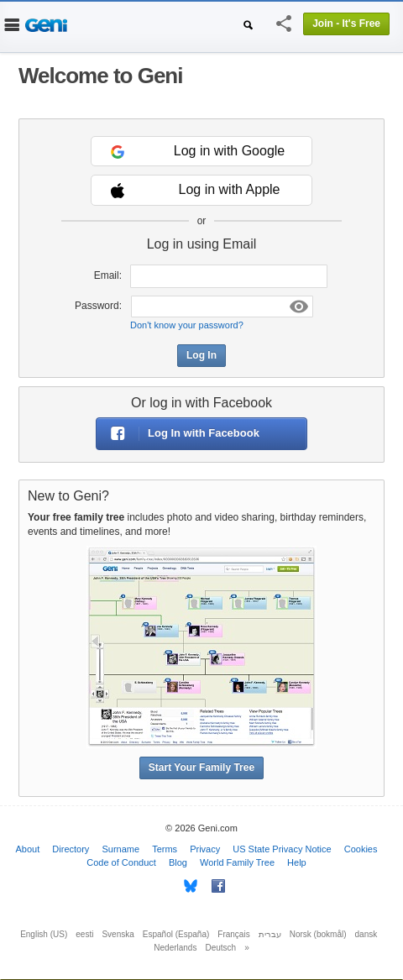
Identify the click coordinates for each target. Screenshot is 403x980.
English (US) (44, 934)
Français (233, 934)
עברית (270, 934)
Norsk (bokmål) (318, 934)
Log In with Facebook (178, 434)
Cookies (361, 849)
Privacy (205, 849)
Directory (71, 849)
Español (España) (176, 934)
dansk (366, 934)
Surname (120, 849)
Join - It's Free (346, 24)
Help (297, 862)
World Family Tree (237, 862)
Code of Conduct (121, 862)
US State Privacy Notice (282, 849)
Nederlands (175, 948)
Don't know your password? (187, 325)
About (28, 849)
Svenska (118, 934)
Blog (178, 862)
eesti (84, 934)
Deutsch (220, 948)
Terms (165, 849)
